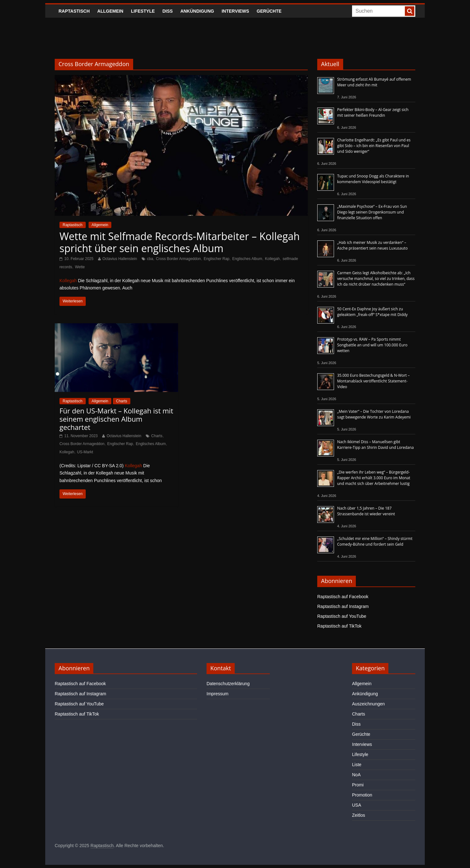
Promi (358, 785)
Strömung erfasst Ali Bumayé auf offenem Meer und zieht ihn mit (374, 82)
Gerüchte (269, 11)
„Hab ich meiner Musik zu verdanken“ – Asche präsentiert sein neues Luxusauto (372, 245)
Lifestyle (143, 11)
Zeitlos (359, 815)
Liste (357, 765)
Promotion (362, 795)
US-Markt (85, 452)
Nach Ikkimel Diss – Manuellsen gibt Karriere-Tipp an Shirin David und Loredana (375, 445)
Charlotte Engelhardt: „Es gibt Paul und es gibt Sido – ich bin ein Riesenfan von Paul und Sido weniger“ (374, 146)
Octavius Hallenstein (120, 259)
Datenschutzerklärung (228, 684)
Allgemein (110, 11)
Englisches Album (247, 259)
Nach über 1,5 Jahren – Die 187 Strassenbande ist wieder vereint (366, 511)
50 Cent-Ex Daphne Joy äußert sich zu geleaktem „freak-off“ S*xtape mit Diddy (372, 312)
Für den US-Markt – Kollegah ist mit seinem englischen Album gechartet (116, 419)
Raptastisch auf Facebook (343, 597)
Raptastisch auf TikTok (339, 626)
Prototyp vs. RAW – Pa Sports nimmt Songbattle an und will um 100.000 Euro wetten (372, 345)
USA (357, 805)
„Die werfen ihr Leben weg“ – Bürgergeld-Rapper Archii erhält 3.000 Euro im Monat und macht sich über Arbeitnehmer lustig (374, 478)
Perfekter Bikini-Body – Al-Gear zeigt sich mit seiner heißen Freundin (373, 112)
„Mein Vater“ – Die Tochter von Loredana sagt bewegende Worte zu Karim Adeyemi (374, 414)
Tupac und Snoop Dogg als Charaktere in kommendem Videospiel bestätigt (373, 179)
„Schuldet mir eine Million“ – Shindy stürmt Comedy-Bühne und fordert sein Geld (375, 541)
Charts (122, 401)
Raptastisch (74, 11)
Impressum (217, 694)
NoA (356, 775)
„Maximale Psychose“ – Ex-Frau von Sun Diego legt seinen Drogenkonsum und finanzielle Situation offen (372, 212)
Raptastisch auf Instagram (343, 606)
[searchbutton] (410, 11)
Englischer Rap (216, 259)
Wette (80, 267)
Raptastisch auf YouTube (342, 616)
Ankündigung (197, 11)
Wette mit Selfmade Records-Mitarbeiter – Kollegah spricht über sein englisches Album (180, 242)
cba (150, 259)
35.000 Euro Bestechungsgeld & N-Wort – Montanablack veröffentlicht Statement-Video (373, 381)
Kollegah (272, 259)
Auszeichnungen (368, 704)
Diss (167, 11)
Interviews (235, 11)
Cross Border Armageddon (178, 259)
